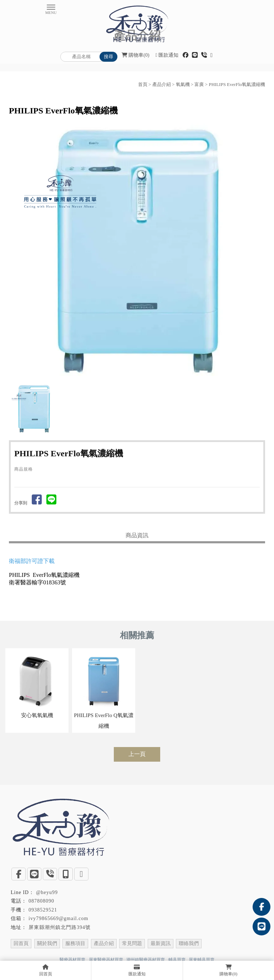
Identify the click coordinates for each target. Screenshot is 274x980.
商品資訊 (137, 535)
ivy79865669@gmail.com (58, 918)
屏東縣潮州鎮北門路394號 (60, 927)
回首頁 (21, 943)
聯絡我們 (189, 943)
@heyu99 (47, 892)
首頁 (143, 84)
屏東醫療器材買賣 (106, 960)
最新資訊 (161, 943)
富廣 (199, 84)
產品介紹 (162, 84)
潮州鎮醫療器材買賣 (146, 960)
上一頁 (137, 754)
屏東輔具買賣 (202, 960)
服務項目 (75, 943)
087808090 (41, 901)
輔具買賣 (177, 960)
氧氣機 (183, 84)
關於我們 (47, 943)
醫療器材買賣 (72, 960)
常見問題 (132, 943)
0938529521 (43, 910)
